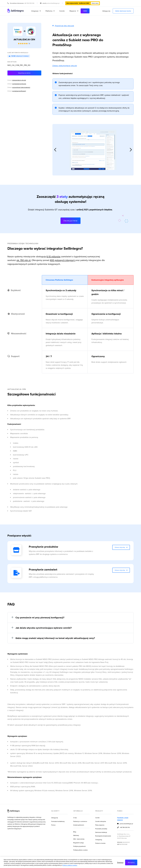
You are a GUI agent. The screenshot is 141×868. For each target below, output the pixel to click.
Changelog (99, 840)
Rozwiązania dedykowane (103, 836)
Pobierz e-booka (100, 843)
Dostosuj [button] (120, 862)
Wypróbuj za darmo (24, 73)
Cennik (62, 11)
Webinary (76, 835)
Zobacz (17, 80)
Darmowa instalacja (101, 832)
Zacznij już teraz (70, 221)
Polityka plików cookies (80, 850)
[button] (36, 11)
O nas (75, 818)
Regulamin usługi (78, 843)
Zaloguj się (106, 11)
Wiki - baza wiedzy (79, 839)
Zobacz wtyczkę (121, 547)
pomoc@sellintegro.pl (125, 824)
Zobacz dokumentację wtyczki (65, 66)
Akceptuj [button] (131, 862)
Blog (75, 832)
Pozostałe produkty (101, 829)
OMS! (85, 11)
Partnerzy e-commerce (80, 821)
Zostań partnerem (79, 825)
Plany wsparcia (100, 825)
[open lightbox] (93, 150)
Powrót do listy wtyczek (63, 26)
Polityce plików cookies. (70, 865)
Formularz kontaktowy (58, 821)
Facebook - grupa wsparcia (123, 819)
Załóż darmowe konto (123, 11)
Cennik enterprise (101, 821)
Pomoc (53, 825)
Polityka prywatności (80, 846)
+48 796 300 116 (123, 827)
